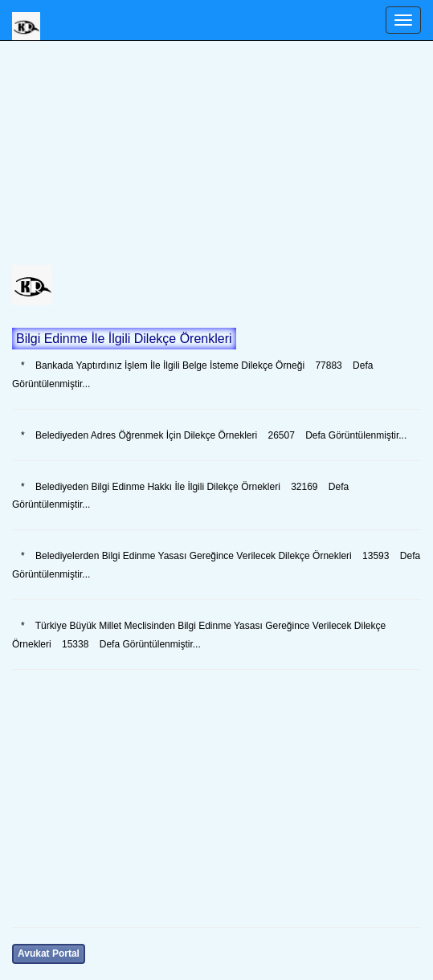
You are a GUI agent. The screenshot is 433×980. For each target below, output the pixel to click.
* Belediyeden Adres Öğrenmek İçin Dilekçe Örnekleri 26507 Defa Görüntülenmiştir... (210, 435)
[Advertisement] (216, 153)
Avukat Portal (49, 953)
